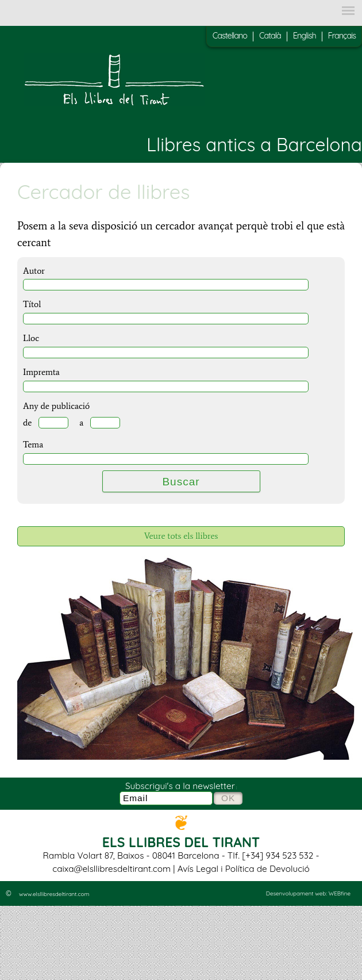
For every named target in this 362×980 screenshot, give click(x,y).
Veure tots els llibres (181, 536)
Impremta (41, 372)
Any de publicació (56, 406)
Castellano (230, 36)
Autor (34, 271)
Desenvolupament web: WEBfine (308, 893)
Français (342, 36)
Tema (33, 444)
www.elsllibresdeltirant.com (54, 894)
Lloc (31, 338)
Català (270, 36)
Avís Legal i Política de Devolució (244, 869)
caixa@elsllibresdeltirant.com (111, 869)
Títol (32, 304)
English (305, 36)
